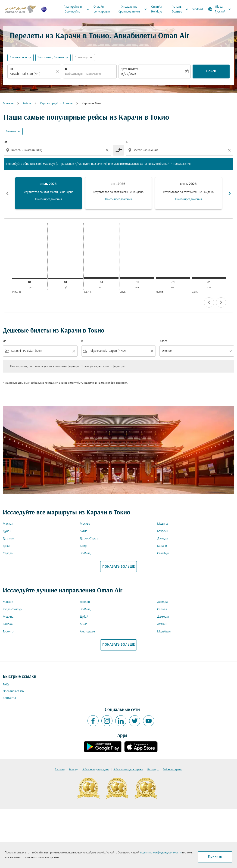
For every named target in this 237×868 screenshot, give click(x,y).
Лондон (85, 602)
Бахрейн (163, 531)
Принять (215, 857)
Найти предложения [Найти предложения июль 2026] (48, 199)
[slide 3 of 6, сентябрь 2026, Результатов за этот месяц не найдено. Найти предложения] (189, 193)
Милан (84, 624)
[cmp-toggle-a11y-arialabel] (118, 150)
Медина (162, 524)
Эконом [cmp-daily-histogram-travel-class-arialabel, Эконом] (11, 132)
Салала (8, 553)
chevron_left (209, 302)
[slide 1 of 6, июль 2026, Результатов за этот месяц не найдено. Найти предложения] (48, 193)
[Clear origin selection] (108, 150)
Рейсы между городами (96, 770)
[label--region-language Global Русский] (220, 9)
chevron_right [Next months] (230, 193)
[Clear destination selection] (230, 150)
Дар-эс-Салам (89, 539)
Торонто (8, 632)
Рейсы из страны (173, 770)
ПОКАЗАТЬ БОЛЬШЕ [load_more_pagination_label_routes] (118, 567)
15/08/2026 (128, 74)
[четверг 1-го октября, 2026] (137, 278)
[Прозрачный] (58, 72)
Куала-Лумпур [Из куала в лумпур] (12, 609)
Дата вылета (129, 69)
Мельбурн (164, 632)
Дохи (6, 546)
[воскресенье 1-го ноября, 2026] (173, 278)
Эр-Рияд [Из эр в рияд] (85, 553)
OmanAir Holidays (157, 9)
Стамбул (163, 553)
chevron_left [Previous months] (7, 193)
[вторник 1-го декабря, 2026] (209, 278)
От (5, 142)
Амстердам (87, 632)
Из (11, 69)
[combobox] (32, 74)
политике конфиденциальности (161, 853)
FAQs (6, 685)
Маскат (8, 524)
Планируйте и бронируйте (77, 9)
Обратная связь (13, 691)
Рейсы (27, 104)
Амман (84, 531)
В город (74, 770)
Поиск (211, 71)
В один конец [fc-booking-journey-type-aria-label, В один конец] (18, 58)
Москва (85, 524)
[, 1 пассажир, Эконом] (51, 58)
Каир (83, 546)
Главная (8, 104)
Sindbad (198, 9)
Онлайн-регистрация (102, 9)
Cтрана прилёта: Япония (56, 104)
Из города (153, 770)
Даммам (9, 539)
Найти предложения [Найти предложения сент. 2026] (189, 199)
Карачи (162, 546)
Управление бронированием (134, 9)
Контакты (9, 698)
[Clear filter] (73, 351)
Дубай (7, 531)
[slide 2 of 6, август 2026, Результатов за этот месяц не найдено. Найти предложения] (119, 193)
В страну (60, 770)
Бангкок (8, 624)
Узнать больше (181, 9)
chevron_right (221, 302)
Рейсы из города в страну (128, 770)
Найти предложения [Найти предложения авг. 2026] (118, 199)
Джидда (162, 539)
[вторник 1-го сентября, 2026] (101, 278)
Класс (163, 341)
